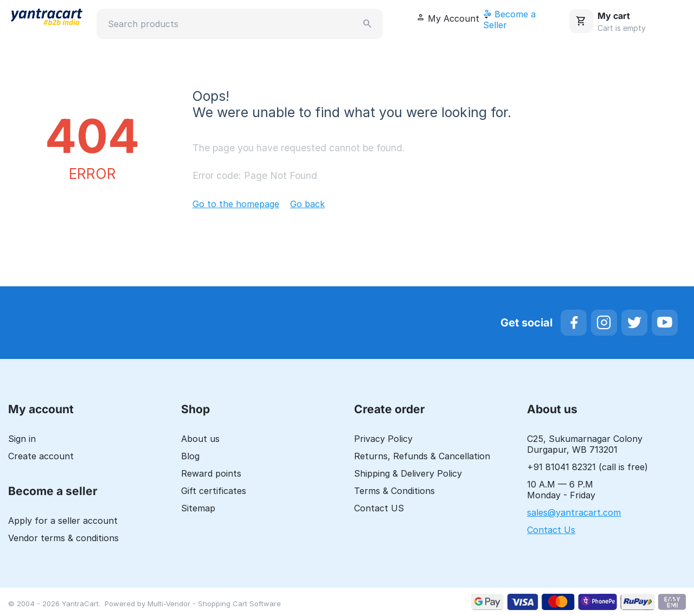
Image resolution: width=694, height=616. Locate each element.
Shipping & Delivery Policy (408, 473)
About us (200, 439)
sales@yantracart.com (574, 512)
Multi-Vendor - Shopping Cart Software (214, 604)
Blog (190, 456)
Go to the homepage (236, 204)
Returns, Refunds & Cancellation (422, 456)
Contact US (379, 508)
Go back (307, 204)
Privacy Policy (383, 439)
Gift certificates (214, 491)
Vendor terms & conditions (63, 538)
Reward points (211, 473)
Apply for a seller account (63, 521)
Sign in (22, 439)
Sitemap (198, 508)
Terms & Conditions (394, 491)
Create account (41, 456)
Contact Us (551, 530)
